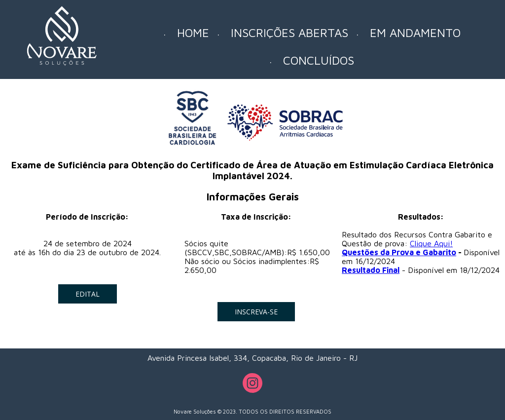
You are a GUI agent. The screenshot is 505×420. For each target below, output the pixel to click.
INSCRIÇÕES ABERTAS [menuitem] (289, 33)
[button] (88, 294)
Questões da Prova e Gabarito (399, 252)
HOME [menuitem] (193, 33)
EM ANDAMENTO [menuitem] (415, 33)
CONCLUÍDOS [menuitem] (319, 60)
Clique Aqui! (431, 243)
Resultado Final (371, 270)
